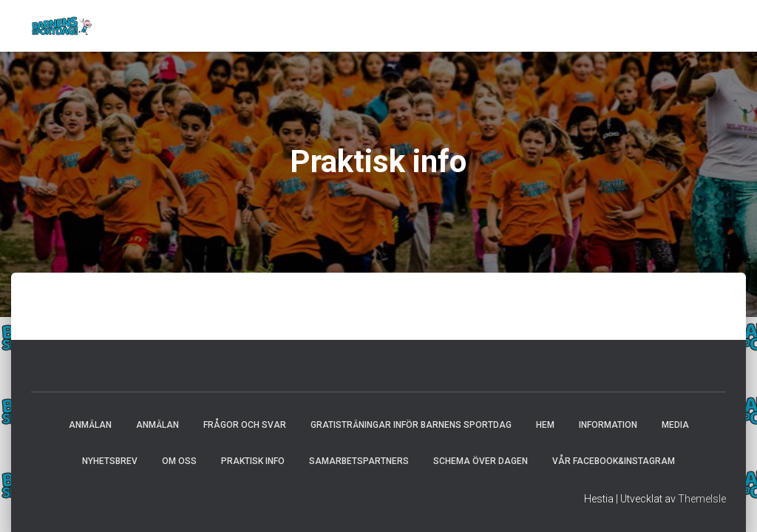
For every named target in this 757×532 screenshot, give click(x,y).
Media (675, 425)
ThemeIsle (702, 499)
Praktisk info (253, 461)
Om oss (179, 461)
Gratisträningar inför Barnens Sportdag (411, 425)
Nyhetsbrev (110, 461)
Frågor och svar (245, 425)
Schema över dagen (481, 461)
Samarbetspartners (359, 461)
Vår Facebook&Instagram (614, 461)
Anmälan (90, 425)
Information (608, 425)
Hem (545, 425)
